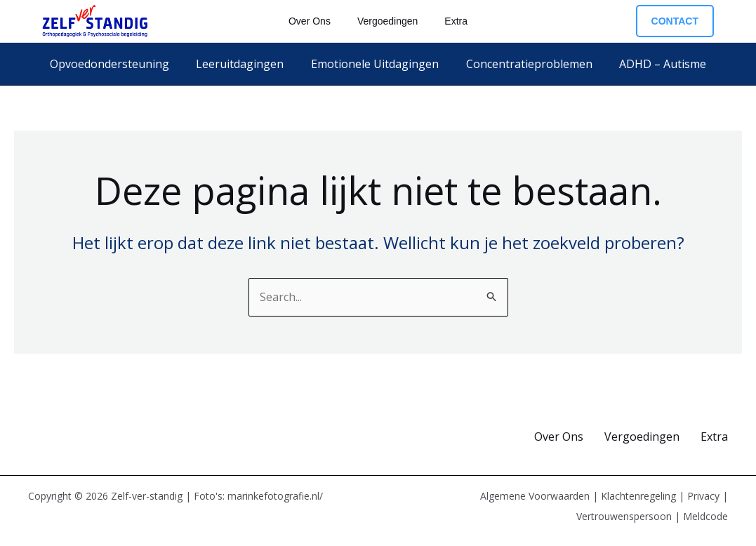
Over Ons (559, 437)
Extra (714, 437)
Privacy (703, 496)
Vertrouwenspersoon (624, 516)
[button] (675, 21)
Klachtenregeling (638, 496)
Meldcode (705, 516)
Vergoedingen (642, 437)
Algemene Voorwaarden (535, 496)
